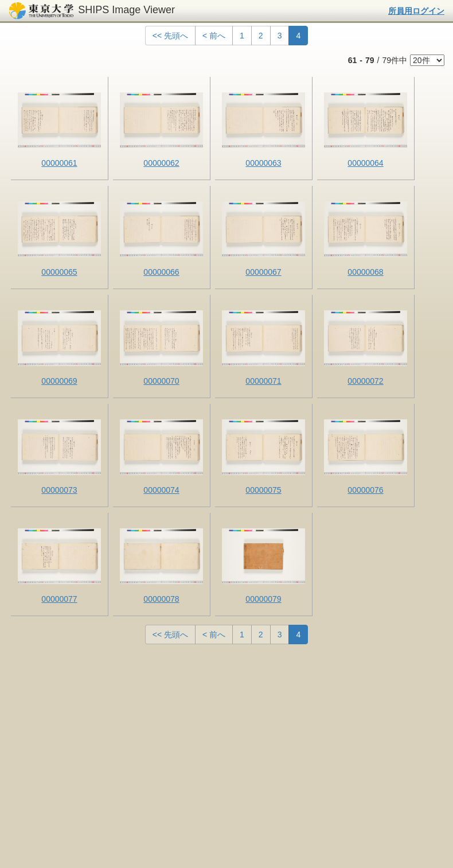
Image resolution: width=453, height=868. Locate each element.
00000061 (59, 163)
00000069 (59, 381)
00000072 (365, 381)
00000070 (161, 381)
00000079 (263, 599)
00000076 (365, 490)
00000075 (263, 490)
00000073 (59, 490)
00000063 (263, 163)
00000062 (161, 163)
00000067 (263, 272)
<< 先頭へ (170, 36)
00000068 (365, 272)
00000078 (161, 599)
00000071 (263, 381)
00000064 (365, 163)
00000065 (59, 272)
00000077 (59, 599)
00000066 (161, 272)
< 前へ (214, 36)
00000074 (161, 490)
